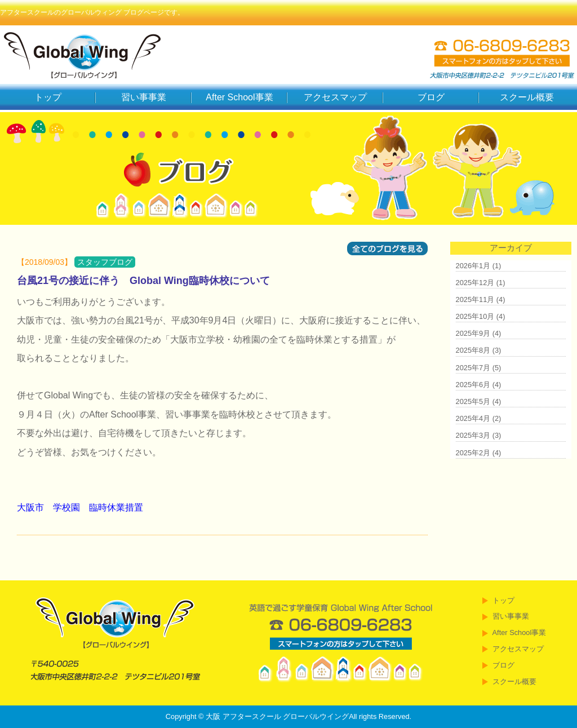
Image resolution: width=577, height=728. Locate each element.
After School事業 (239, 97)
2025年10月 (475, 316)
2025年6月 (473, 385)
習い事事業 (144, 97)
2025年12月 (475, 283)
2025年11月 (475, 299)
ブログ (431, 97)
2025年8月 (473, 350)
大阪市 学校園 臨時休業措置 (80, 507)
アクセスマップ (335, 97)
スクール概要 (527, 97)
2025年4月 (473, 418)
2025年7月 (473, 368)
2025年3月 (473, 435)
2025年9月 (473, 333)
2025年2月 (473, 453)
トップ (48, 97)
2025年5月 (473, 401)
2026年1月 (473, 266)
